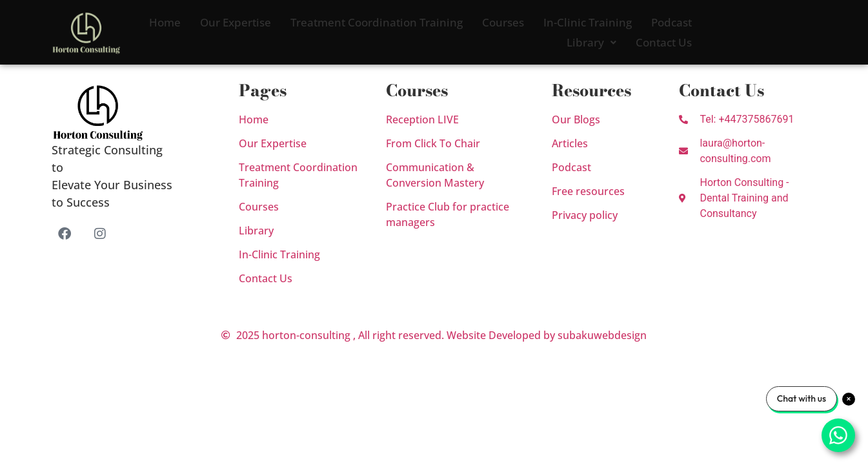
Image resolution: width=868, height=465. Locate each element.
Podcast (671, 22)
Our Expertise (236, 22)
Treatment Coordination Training (377, 22)
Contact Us (664, 42)
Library (591, 42)
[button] (591, 42)
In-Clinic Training (588, 22)
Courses (503, 22)
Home (165, 22)
